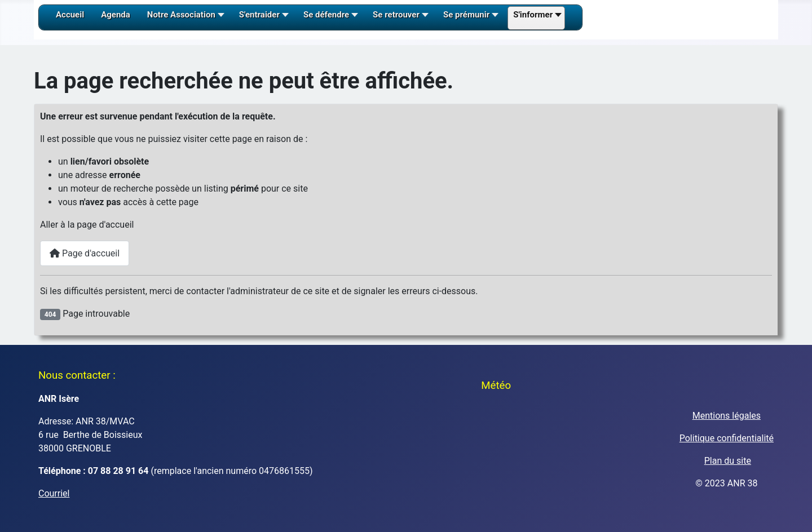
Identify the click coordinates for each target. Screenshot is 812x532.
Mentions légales (727, 416)
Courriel (54, 493)
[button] (185, 19)
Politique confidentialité (727, 438)
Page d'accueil (85, 253)
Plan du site (728, 461)
